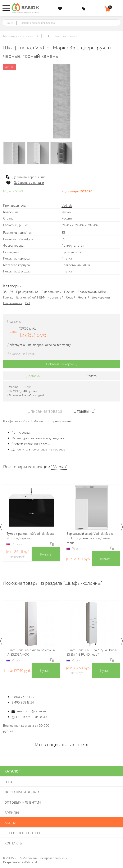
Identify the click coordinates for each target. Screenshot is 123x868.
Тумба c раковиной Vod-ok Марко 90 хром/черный (31, 536)
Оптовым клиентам (23, 802)
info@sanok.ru (36, 711)
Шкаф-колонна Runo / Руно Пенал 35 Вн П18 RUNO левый (92, 652)
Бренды (12, 812)
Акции (10, 823)
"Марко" (59, 466)
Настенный (55, 297)
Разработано (12, 862)
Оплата (92, 376)
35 (5, 292)
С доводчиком (51, 292)
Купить (46, 554)
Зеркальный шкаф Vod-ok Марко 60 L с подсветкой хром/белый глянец (90, 538)
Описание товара (45, 411)
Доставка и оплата (22, 792)
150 (28, 303)
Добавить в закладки (29, 182)
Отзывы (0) (85, 411)
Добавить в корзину (62, 364)
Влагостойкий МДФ (92, 292)
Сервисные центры (22, 833)
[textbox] (65, 23)
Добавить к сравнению (29, 177)
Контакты (14, 843)
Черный (84, 297)
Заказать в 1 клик (21, 354)
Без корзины (101, 297)
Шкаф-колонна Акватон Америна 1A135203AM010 (31, 652)
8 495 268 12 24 (23, 702)
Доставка (33, 376)
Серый (71, 297)
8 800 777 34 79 (23, 697)
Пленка (69, 292)
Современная (13, 303)
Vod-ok (67, 205)
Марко (66, 212)
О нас (10, 782)
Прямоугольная (27, 292)
